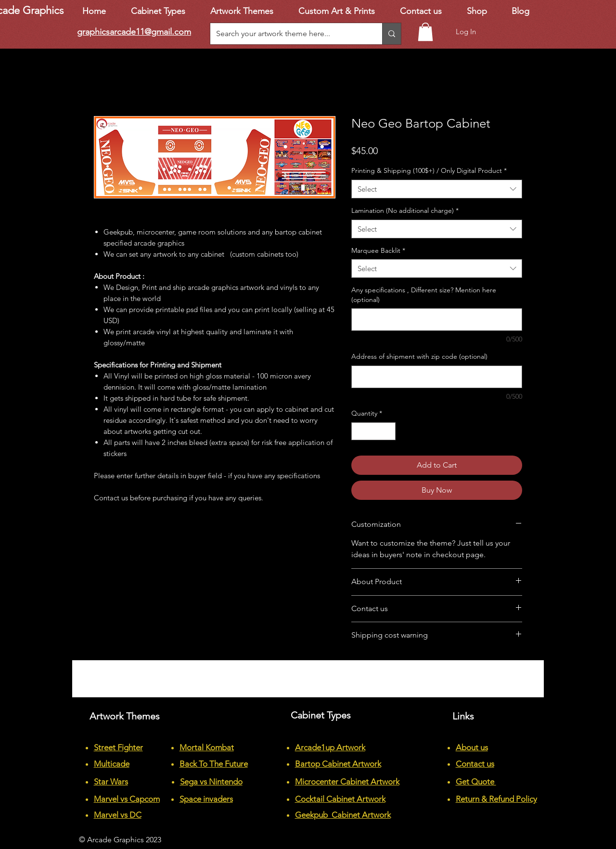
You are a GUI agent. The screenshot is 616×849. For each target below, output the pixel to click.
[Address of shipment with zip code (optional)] (437, 377)
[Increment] (388, 431)
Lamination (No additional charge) (405, 210)
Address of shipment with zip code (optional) (419, 356)
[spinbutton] (373, 431)
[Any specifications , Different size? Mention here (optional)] (437, 320)
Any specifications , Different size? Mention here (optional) (424, 295)
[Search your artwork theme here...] (289, 34)
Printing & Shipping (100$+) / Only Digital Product (429, 170)
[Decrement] (359, 431)
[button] (425, 32)
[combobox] (437, 189)
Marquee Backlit (378, 250)
